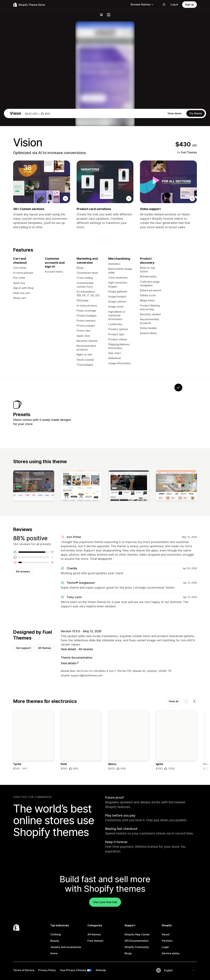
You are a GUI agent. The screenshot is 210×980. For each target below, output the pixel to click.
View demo (175, 238)
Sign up (189, 4)
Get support (23, 782)
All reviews (23, 704)
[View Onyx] (158, 541)
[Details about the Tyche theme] (34, 876)
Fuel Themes (189, 277)
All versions (86, 783)
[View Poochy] (137, 541)
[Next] (194, 593)
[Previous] (186, 593)
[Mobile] (109, 15)
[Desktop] (101, 15)
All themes (45, 782)
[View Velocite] (117, 541)
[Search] (164, 5)
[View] (34, 618)
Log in (174, 4)
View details (68, 783)
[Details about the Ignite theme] (176, 876)
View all (173, 836)
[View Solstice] (96, 541)
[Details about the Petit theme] (81, 876)
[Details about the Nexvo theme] (129, 876)
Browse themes (142, 4)
